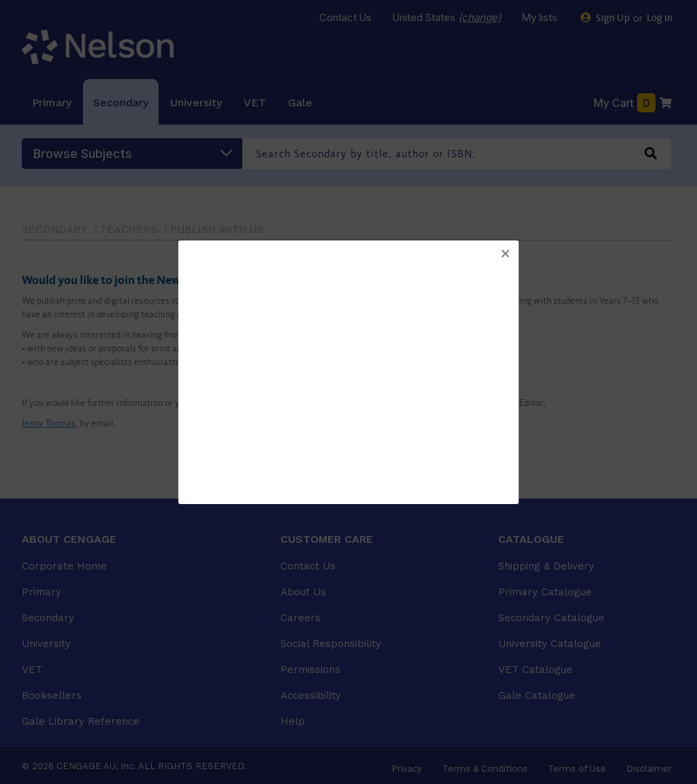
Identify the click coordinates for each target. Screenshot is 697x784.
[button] (505, 254)
